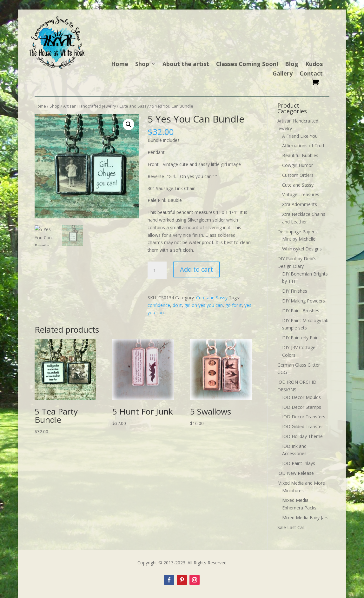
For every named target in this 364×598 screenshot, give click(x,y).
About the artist (186, 65)
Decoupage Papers (297, 232)
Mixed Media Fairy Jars (305, 518)
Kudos (314, 65)
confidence (159, 305)
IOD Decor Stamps (302, 407)
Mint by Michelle (299, 239)
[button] (129, 124)
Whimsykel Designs (302, 249)
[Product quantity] (157, 270)
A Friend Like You (300, 136)
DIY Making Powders (304, 301)
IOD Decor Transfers (304, 417)
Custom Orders (298, 175)
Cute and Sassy (134, 106)
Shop (142, 65)
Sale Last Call (291, 527)
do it (177, 305)
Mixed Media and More (301, 483)
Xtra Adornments (300, 204)
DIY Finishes (295, 291)
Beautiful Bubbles (300, 155)
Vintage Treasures (301, 194)
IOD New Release (296, 473)
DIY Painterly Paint (301, 338)
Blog (292, 65)
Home (120, 65)
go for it (234, 305)
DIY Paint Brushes (301, 311)
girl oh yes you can (204, 305)
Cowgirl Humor (298, 165)
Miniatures (293, 491)
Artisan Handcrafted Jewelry (89, 106)
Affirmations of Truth (304, 146)
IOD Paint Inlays (299, 463)
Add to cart (196, 269)
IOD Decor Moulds (301, 397)
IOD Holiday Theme (302, 436)
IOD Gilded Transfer (303, 426)
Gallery (283, 74)
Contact (311, 74)
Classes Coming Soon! (247, 65)
